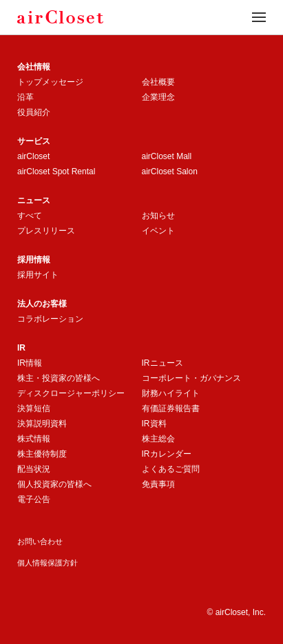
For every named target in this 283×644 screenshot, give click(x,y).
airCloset (33, 156)
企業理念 (158, 97)
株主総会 (158, 439)
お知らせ (158, 216)
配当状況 (34, 469)
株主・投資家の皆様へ (59, 378)
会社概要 (158, 82)
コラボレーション (50, 319)
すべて (30, 216)
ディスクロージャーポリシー (71, 393)
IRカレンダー (167, 454)
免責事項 (158, 484)
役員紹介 (34, 112)
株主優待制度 (42, 454)
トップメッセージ (50, 82)
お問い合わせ (40, 541)
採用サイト (38, 275)
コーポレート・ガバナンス (191, 378)
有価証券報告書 (171, 408)
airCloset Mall (167, 156)
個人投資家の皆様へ (54, 484)
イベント (158, 231)
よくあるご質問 (171, 469)
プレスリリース (46, 231)
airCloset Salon (170, 172)
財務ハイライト (171, 393)
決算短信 (34, 408)
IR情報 (30, 363)
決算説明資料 (42, 424)
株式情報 (34, 439)
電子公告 (34, 499)
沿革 (25, 97)
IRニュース (163, 363)
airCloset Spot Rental (56, 172)
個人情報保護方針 (48, 563)
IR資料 (154, 424)
